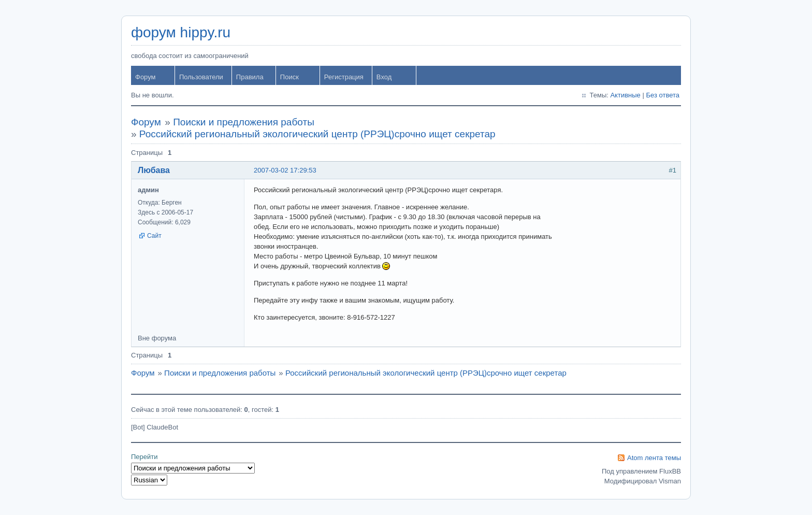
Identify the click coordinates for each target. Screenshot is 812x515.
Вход (384, 77)
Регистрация (344, 77)
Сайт (154, 236)
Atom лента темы (654, 458)
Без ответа (663, 95)
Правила (250, 77)
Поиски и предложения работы (244, 122)
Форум (146, 77)
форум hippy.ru (181, 32)
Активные (625, 95)
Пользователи (201, 77)
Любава (154, 170)
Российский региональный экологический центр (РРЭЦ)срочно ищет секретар (317, 134)
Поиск (289, 77)
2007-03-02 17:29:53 (285, 170)
